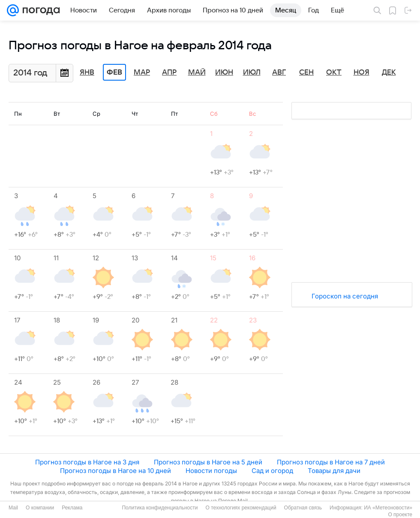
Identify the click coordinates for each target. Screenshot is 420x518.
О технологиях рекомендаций (241, 508)
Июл (252, 72)
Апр (169, 72)
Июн (224, 72)
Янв (87, 72)
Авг (279, 72)
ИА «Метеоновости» (388, 508)
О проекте (400, 515)
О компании (40, 508)
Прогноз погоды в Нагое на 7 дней (331, 462)
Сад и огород (272, 471)
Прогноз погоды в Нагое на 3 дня (87, 462)
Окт (334, 72)
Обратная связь (303, 508)
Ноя (361, 72)
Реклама (72, 508)
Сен (306, 72)
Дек (389, 72)
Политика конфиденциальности (160, 508)
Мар (142, 72)
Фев (114, 72)
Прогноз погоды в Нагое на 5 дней (208, 462)
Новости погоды (211, 471)
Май (197, 72)
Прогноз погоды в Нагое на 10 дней (115, 471)
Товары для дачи (334, 471)
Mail (13, 508)
